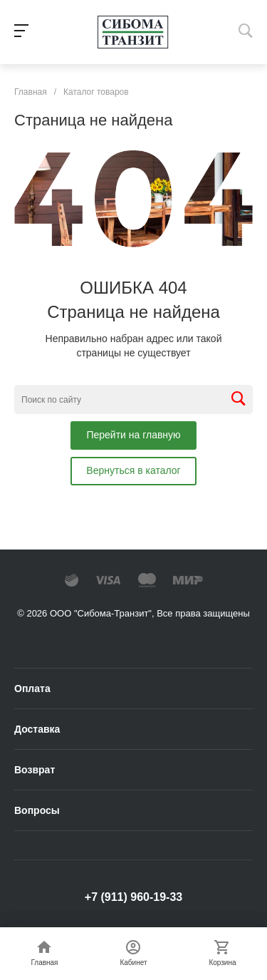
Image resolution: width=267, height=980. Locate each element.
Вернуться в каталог (133, 470)
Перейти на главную (133, 435)
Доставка (37, 729)
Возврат (35, 770)
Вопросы (37, 810)
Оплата (32, 688)
